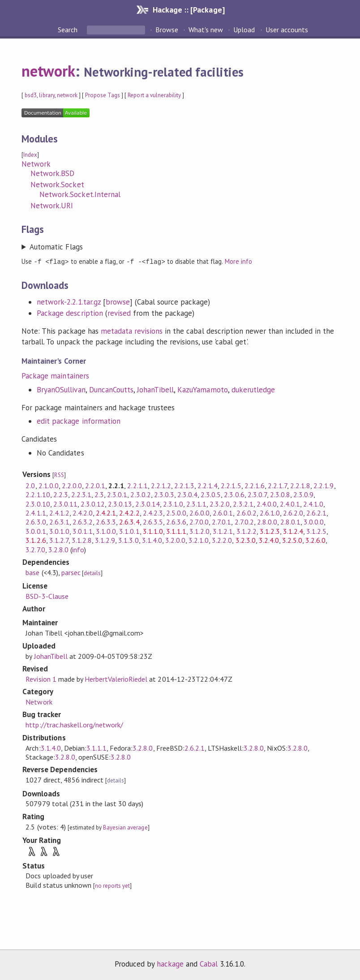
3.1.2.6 (36, 540)
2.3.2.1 (243, 503)
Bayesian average (125, 827)
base (32, 572)
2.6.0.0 (199, 512)
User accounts (287, 30)
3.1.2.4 (293, 531)
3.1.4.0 (152, 540)
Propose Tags (103, 95)
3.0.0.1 (36, 531)
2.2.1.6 (255, 485)
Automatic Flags (56, 247)
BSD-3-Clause (47, 596)
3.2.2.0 (222, 540)
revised (119, 313)
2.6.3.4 (129, 521)
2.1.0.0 (49, 485)
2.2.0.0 (72, 485)
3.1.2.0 (199, 531)
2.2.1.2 (161, 485)
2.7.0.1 (221, 521)
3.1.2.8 (82, 540)
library (47, 95)
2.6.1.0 (270, 512)
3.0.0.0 (314, 521)
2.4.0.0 (267, 503)
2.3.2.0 (220, 503)
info (78, 549)
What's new (206, 30)
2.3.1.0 (173, 503)
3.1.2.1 (223, 531)
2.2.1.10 (38, 494)
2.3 (99, 494)
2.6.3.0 (36, 521)
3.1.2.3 (270, 531)
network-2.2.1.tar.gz (69, 301)
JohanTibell (155, 389)
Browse (167, 30)
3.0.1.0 (59, 531)
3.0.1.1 (83, 531)
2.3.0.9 (303, 494)
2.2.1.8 (300, 485)
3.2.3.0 (246, 540)
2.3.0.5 (211, 494)
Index (30, 155)
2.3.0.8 (280, 494)
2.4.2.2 (129, 512)
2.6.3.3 (106, 521)
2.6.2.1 (316, 512)
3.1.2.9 (105, 540)
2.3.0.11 (65, 503)
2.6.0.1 (223, 512)
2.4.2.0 (83, 512)
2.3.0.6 (234, 494)
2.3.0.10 (38, 503)
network (48, 71)
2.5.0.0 (176, 512)
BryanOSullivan (61, 389)
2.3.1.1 (196, 503)
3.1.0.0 (106, 531)
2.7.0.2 (244, 521)
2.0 (30, 485)
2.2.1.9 (324, 485)
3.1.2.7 (59, 540)
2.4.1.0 (313, 503)
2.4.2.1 (106, 512)
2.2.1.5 (231, 485)
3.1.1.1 (176, 531)
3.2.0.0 (175, 540)
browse (118, 301)
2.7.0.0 (199, 521)
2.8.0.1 (290, 521)
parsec (71, 572)
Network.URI (52, 206)
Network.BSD (52, 173)
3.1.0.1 (129, 531)
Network (36, 164)
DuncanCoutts (111, 389)
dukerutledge (253, 389)
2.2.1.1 (137, 485)
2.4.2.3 (153, 512)
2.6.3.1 (59, 521)
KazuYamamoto (202, 389)
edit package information (79, 421)
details (92, 573)
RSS (59, 475)
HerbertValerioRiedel (116, 679)
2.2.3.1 (81, 494)
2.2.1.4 (208, 485)
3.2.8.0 (58, 549)
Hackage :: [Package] (189, 10)
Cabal (209, 963)
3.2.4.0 (269, 540)
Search (69, 30)
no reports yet (112, 885)
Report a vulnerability (154, 95)
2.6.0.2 (246, 512)
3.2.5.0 (292, 540)
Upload (244, 30)
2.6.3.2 (83, 521)
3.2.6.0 (315, 540)
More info (238, 261)
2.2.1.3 (184, 485)
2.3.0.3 (164, 494)
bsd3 (31, 95)
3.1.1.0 (153, 531)
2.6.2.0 (293, 512)
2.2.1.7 (277, 485)
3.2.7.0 (35, 549)
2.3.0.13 (120, 503)
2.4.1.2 (59, 512)
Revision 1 (41, 679)
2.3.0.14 (147, 503)
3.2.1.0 (199, 540)
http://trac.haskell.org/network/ (74, 724)
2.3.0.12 (93, 503)
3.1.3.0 (128, 540)
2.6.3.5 (153, 521)
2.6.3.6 (176, 521)
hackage (170, 963)
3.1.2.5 (316, 531)
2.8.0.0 (267, 521)
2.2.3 (61, 494)
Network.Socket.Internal (80, 194)
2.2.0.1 (95, 485)
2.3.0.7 (257, 494)
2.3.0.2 (140, 494)
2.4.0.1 (290, 503)
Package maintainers (55, 375)
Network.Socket (57, 185)
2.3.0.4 (187, 494)
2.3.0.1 (117, 494)
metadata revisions (132, 331)
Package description (70, 313)
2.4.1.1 (36, 512)
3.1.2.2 (246, 531)
